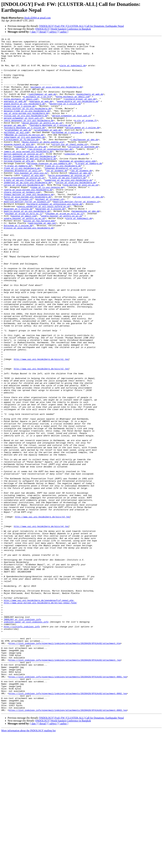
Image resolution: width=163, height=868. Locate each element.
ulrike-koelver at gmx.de (88, 229)
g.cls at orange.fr (86, 137)
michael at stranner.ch (19, 232)
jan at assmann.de (57, 197)
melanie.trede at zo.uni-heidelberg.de (27, 126)
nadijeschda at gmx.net (42, 260)
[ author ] (64, 32)
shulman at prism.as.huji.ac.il (24, 249)
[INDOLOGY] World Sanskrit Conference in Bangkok (63, 29)
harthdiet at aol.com (16, 151)
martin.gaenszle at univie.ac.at (23, 177)
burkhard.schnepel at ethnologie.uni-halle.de (55, 237)
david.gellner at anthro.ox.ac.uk (42, 140)
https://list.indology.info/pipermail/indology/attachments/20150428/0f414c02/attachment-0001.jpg (68, 805)
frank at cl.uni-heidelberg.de (63, 191)
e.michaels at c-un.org (37, 108)
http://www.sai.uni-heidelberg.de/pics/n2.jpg (41, 435)
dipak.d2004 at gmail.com (37, 18)
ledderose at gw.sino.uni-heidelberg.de (68, 209)
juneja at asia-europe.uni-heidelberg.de (28, 220)
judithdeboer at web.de (42, 106)
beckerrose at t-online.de (65, 117)
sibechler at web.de (76, 177)
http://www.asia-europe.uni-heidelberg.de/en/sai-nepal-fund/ (40, 716)
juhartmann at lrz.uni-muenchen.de (24, 157)
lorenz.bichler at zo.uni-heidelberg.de (27, 123)
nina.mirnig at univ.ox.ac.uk (81, 214)
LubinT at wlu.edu (33, 203)
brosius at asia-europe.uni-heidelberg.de (29, 266)
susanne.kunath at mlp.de (19, 166)
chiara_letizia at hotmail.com (22, 223)
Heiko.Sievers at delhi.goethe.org (43, 163)
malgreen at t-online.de (18, 243)
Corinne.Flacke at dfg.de (19, 186)
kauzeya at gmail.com (24, 252)
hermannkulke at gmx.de (86, 246)
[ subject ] (53, 32)
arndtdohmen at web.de (18, 149)
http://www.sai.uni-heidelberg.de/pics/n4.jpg (41, 624)
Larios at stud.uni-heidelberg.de (76, 212)
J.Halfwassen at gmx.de (85, 160)
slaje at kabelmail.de (73, 71)
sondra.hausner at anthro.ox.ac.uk (62, 252)
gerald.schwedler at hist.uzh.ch (71, 131)
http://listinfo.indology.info (22, 744)
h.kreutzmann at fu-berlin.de (21, 160)
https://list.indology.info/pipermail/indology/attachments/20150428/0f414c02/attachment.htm (65, 765)
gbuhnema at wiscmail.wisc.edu (78, 186)
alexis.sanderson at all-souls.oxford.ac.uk (43, 240)
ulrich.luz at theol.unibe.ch (70, 166)
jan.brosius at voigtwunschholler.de (50, 171)
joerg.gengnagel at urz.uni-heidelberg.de (29, 137)
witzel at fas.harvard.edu (39, 257)
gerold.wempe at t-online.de (83, 146)
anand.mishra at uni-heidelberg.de (78, 114)
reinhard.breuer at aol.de (80, 111)
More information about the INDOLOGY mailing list (28, 865)
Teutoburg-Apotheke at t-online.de (50, 143)
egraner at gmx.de (14, 143)
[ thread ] (43, 32)
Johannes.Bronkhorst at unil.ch (63, 194)
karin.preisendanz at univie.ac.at (69, 203)
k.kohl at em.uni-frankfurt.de (68, 206)
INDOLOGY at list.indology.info (22, 736)
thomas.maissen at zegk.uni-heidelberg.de (29, 226)
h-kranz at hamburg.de (89, 189)
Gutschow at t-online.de (18, 263)
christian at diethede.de (83, 169)
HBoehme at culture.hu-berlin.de (24, 154)
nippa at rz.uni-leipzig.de (47, 217)
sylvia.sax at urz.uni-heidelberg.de (26, 131)
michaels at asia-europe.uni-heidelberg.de (57, 97)
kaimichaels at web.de (90, 106)
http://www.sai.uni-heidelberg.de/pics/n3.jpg (42, 613)
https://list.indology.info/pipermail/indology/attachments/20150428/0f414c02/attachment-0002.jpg (68, 825)
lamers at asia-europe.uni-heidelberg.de (28, 174)
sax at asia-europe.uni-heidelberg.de (26, 128)
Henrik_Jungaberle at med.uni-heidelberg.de (30, 180)
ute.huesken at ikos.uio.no (31, 200)
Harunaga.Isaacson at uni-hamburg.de (49, 189)
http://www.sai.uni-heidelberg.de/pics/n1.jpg (41, 424)
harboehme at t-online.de (67, 151)
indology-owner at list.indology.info (26, 739)
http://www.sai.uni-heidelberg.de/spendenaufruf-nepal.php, (39, 713)
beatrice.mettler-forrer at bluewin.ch (27, 234)
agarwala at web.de (15, 114)
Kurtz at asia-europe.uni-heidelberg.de (27, 229)
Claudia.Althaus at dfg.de (30, 169)
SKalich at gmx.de (80, 200)
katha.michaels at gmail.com (73, 108)
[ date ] (34, 32)
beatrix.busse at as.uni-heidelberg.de (27, 246)
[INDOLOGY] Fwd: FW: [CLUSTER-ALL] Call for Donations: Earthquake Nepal (81, 26)
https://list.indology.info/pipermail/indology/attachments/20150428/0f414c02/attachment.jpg (65, 785)
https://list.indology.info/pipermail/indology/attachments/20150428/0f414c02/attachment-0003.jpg (68, 845)
